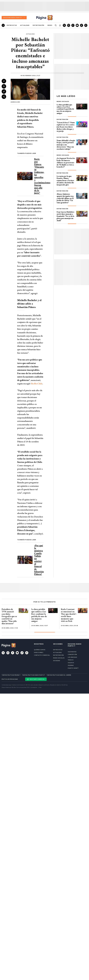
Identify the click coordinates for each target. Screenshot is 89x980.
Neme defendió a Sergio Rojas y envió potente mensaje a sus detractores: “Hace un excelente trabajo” (66, 145)
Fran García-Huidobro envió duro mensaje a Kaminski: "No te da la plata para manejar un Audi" (65, 216)
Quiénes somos (40, 650)
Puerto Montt (73, 668)
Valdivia (71, 663)
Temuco (71, 660)
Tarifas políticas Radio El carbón (59, 675)
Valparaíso (72, 652)
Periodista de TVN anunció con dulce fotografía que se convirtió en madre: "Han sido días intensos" (9, 616)
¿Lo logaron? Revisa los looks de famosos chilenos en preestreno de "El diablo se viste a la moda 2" (66, 162)
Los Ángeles (72, 657)
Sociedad (57, 661)
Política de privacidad (10, 679)
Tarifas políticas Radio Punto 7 (33, 675)
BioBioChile (37, 384)
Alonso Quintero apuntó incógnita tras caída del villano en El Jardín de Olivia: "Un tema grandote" (65, 198)
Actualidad (25, 25)
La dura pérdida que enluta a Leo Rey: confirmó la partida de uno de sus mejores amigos (65, 109)
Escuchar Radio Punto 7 (14, 18)
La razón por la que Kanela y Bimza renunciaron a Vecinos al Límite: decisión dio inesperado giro (65, 180)
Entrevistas (12, 25)
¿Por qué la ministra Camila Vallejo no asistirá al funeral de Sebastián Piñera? (39, 560)
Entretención (38, 25)
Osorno (71, 665)
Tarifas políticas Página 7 (11, 675)
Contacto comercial (42, 655)
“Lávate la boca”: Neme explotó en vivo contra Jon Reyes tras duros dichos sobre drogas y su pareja (66, 127)
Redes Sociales (63, 101)
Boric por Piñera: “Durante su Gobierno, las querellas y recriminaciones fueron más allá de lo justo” (42, 176)
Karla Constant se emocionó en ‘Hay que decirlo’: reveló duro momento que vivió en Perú (69, 615)
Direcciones (39, 652)
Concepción (72, 654)
